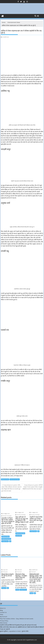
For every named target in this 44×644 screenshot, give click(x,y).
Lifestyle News (5, 541)
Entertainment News (15, 479)
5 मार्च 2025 (19, 570)
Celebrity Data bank (6, 539)
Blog (1, 610)
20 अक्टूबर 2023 (20, 512)
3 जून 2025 (4, 570)
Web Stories (4, 623)
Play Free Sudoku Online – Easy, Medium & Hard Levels (17, 619)
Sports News (19, 536)
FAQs (2, 614)
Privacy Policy (4, 621)
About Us (3, 608)
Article (17, 590)
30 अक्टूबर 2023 (6, 514)
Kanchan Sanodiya (6, 516)
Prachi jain (4, 572)
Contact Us (3, 612)
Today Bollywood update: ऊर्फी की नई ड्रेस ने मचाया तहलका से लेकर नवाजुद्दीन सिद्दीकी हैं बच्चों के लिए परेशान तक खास (33, 487)
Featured (4, 588)
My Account (4, 617)
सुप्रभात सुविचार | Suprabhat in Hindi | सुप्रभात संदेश (14, 631)
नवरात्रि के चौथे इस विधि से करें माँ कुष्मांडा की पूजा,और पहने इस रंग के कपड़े (18, 625)
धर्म (10, 541)
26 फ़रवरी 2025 (34, 570)
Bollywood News (5, 479)
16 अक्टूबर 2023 (34, 512)
